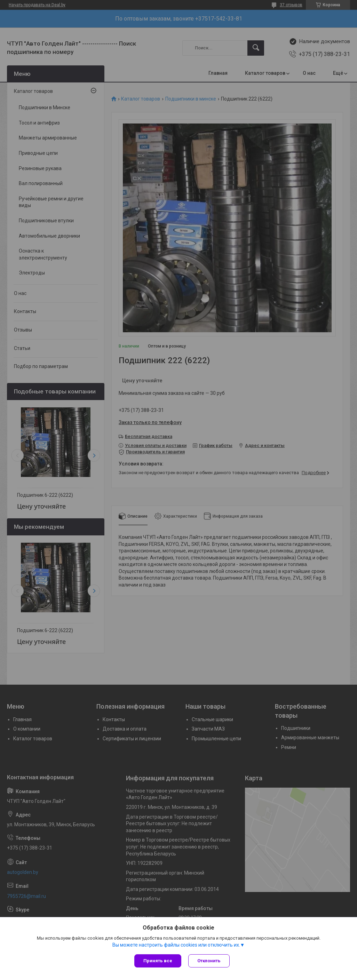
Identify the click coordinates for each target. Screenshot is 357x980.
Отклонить (209, 961)
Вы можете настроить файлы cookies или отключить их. (176, 945)
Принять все (158, 961)
